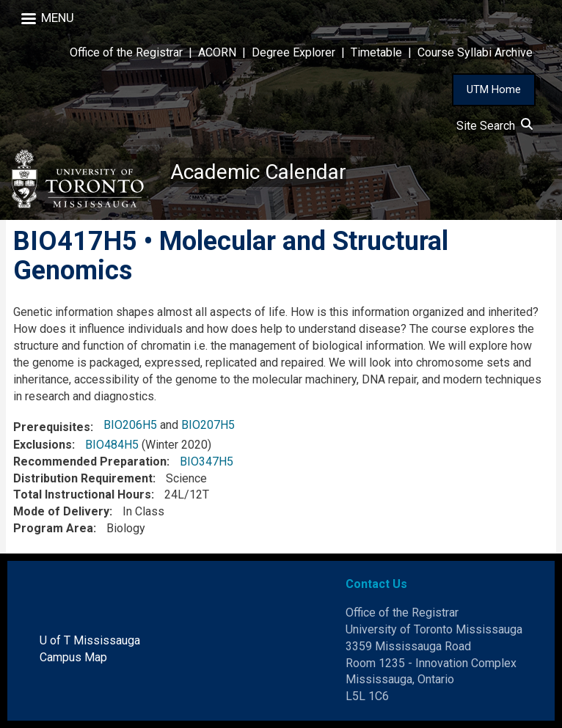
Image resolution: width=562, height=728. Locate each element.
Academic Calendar (258, 172)
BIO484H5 (112, 445)
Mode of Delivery (61, 511)
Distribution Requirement (83, 478)
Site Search (495, 126)
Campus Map (73, 657)
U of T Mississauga (90, 640)
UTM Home (494, 89)
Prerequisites (52, 427)
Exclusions (43, 445)
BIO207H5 (208, 425)
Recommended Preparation (90, 462)
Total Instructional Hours (82, 494)
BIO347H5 (207, 462)
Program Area (53, 528)
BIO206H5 (130, 425)
